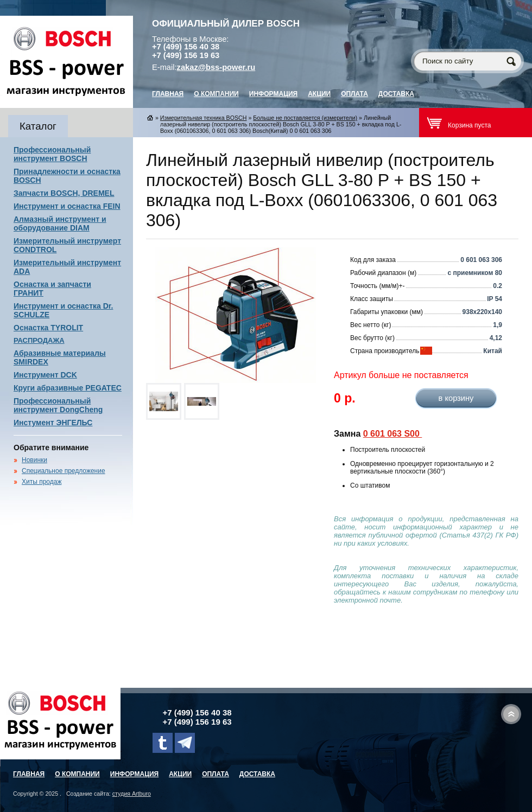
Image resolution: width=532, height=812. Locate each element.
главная (168, 94)
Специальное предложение (64, 471)
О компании (216, 94)
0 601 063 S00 (393, 434)
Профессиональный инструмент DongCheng (58, 405)
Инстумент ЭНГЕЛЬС (53, 423)
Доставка (396, 94)
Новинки (34, 460)
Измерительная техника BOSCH (204, 118)
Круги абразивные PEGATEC (68, 388)
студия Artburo (132, 794)
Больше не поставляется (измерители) (305, 118)
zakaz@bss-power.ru (216, 67)
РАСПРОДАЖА (39, 340)
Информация (273, 94)
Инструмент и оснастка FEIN (67, 206)
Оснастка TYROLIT (48, 328)
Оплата (354, 94)
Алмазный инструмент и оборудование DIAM (60, 223)
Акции (319, 94)
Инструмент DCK (45, 375)
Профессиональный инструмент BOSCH (52, 154)
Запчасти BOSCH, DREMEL (64, 193)
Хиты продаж (42, 482)
